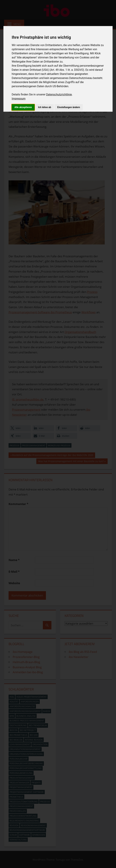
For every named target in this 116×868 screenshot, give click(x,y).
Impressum (19, 99)
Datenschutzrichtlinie (59, 94)
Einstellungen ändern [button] (69, 107)
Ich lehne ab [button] (45, 107)
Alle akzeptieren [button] (23, 107)
